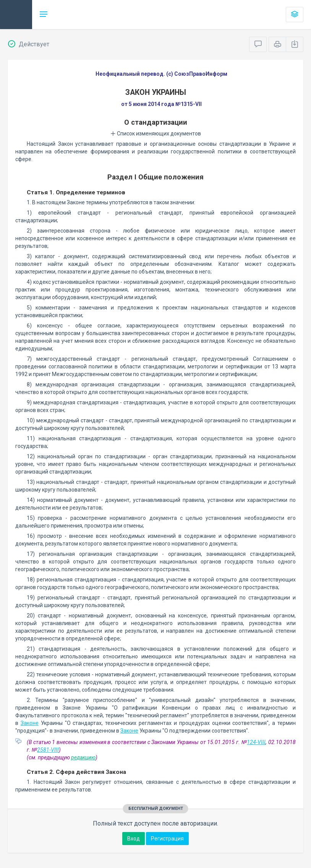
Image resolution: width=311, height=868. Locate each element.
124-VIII (256, 742)
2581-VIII (48, 750)
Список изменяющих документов (156, 134)
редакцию (83, 757)
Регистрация (167, 839)
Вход (134, 839)
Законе (30, 723)
